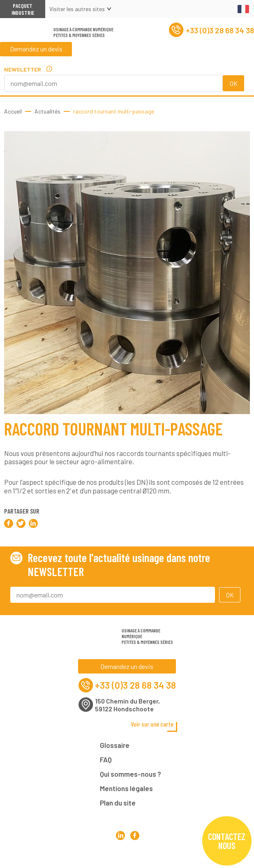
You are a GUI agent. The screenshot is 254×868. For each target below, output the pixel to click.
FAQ (106, 762)
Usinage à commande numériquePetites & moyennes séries (83, 34)
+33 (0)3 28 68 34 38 (209, 32)
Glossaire (115, 748)
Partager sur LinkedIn (33, 523)
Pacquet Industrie (23, 9)
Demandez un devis (37, 53)
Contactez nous (227, 841)
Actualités (47, 111)
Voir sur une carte (153, 727)
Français (243, 9)
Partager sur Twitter (21, 523)
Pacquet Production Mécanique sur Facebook (134, 855)
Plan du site (118, 806)
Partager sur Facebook (9, 523)
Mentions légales (126, 791)
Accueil (13, 111)
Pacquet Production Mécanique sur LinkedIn (120, 855)
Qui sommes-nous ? (130, 777)
